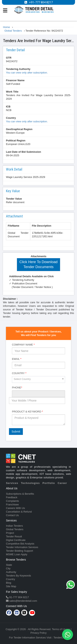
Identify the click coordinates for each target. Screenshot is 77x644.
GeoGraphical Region (19, 129)
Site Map (11, 586)
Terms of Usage (61, 629)
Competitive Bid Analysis (20, 544)
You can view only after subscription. (27, 73)
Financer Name (15, 80)
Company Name (23, 345)
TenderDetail (61, 638)
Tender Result (14, 536)
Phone (17, 388)
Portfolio (49, 483)
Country (11, 118)
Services (12, 483)
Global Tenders (15, 529)
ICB (8, 107)
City (8, 568)
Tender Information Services (22, 547)
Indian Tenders (14, 526)
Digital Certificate (16, 540)
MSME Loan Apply (17, 554)
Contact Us (12, 515)
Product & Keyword (27, 412)
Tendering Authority (18, 69)
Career (62, 483)
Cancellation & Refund (19, 512)
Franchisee (12, 504)
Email (17, 359)
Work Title (12, 92)
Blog (9, 583)
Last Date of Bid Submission (23, 152)
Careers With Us (15, 508)
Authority (11, 572)
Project (10, 533)
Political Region (16, 140)
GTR (9, 58)
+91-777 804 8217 (41, 2)
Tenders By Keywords (19, 576)
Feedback (12, 497)
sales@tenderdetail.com (23, 601)
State (9, 565)
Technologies (30, 483)
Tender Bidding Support (19, 551)
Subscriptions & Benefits (20, 494)
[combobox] (38, 379)
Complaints (12, 501)
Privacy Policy (38, 633)
